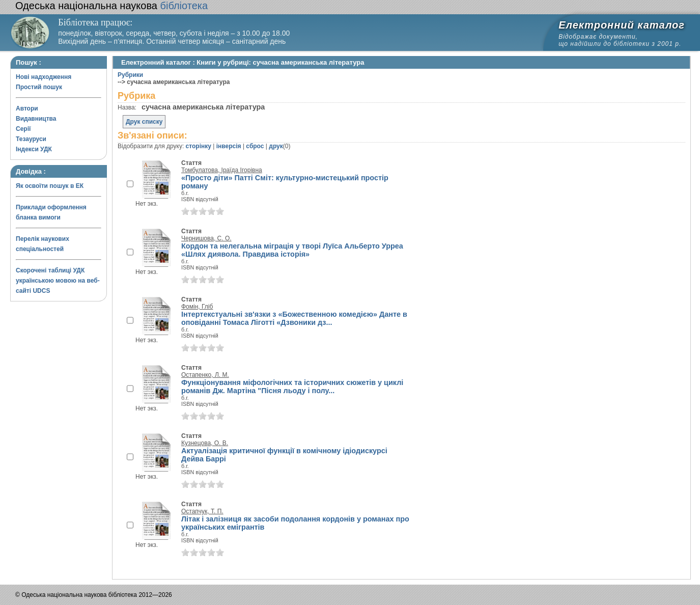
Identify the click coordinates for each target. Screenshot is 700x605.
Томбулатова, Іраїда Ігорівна (222, 170)
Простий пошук (39, 87)
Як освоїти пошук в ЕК (50, 186)
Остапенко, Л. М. (205, 375)
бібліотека (111, 6)
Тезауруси (31, 139)
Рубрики (130, 75)
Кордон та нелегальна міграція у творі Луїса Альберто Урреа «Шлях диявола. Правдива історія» (292, 250)
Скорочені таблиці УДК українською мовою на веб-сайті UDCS (58, 281)
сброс (255, 146)
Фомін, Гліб (197, 307)
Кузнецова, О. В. (205, 443)
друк (276, 146)
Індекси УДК (34, 149)
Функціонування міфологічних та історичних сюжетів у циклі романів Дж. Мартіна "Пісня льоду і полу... (292, 387)
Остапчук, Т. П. (202, 511)
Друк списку (144, 122)
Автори (27, 108)
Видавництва (36, 119)
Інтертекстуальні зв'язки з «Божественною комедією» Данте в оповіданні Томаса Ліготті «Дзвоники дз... (294, 318)
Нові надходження (44, 77)
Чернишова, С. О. (206, 238)
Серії (23, 129)
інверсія (229, 146)
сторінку (199, 146)
